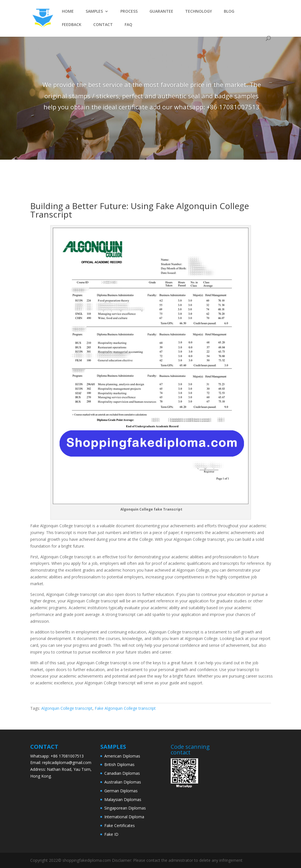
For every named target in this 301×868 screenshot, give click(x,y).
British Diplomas (119, 764)
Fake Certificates (120, 825)
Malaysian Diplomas (123, 799)
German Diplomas (121, 791)
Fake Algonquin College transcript (125, 708)
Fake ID (111, 834)
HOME (68, 12)
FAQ (128, 25)
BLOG (229, 12)
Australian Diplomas (123, 782)
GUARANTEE (161, 12)
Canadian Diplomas (122, 773)
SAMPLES (94, 12)
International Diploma (124, 817)
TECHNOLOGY (199, 12)
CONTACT (103, 25)
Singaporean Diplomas (125, 808)
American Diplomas (122, 756)
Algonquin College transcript (67, 708)
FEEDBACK (72, 25)
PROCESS (129, 12)
